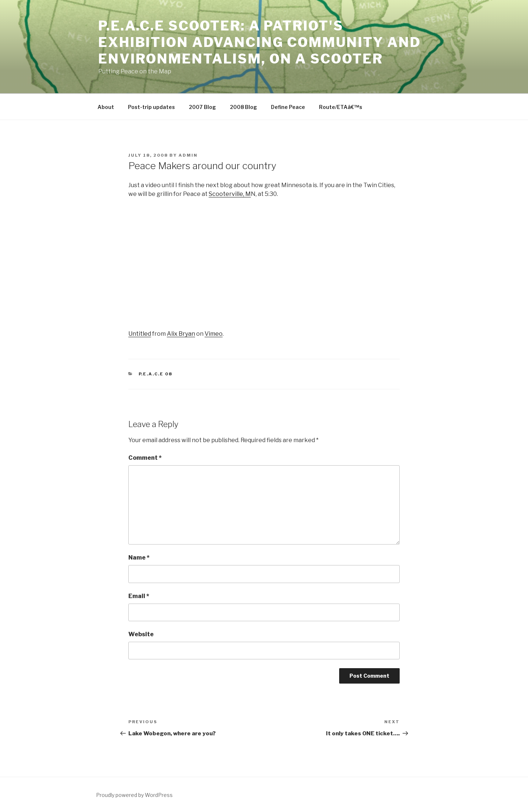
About (106, 107)
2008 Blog (243, 107)
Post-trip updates (151, 107)
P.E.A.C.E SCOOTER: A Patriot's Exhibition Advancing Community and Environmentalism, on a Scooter (260, 42)
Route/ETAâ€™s (341, 107)
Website (141, 634)
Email (139, 596)
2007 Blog (202, 107)
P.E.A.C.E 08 (156, 374)
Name (139, 558)
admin (188, 155)
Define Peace (288, 107)
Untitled (140, 334)
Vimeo (214, 334)
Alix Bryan (181, 334)
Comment (145, 458)
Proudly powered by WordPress (134, 795)
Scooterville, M (230, 194)
